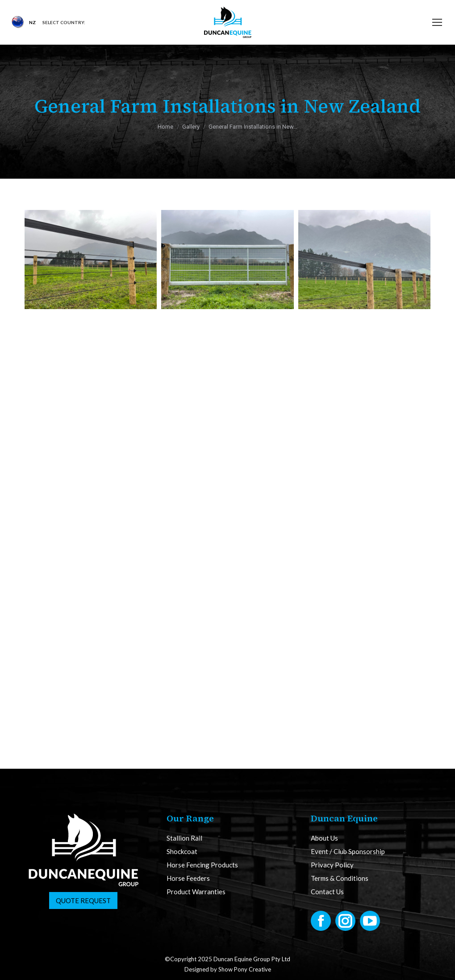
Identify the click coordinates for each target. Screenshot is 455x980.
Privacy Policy (332, 865)
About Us (324, 838)
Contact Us (327, 892)
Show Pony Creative (245, 969)
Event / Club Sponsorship (348, 852)
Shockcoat (182, 852)
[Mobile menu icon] (437, 22)
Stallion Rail (184, 838)
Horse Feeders (188, 878)
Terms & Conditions (340, 878)
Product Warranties (196, 892)
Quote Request (83, 900)
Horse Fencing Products (202, 865)
